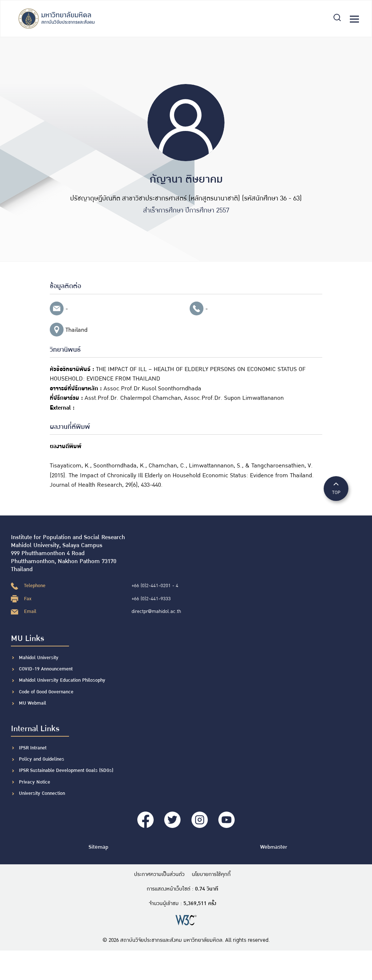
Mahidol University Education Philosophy (62, 680)
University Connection (42, 793)
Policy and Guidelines (42, 759)
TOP (336, 488)
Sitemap (98, 847)
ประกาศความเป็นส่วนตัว (159, 875)
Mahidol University (39, 658)
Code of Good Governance (46, 692)
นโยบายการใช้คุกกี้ (211, 875)
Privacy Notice (35, 782)
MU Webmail (33, 703)
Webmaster (274, 847)
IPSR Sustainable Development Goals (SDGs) (66, 770)
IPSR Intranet (33, 748)
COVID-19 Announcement (46, 669)
